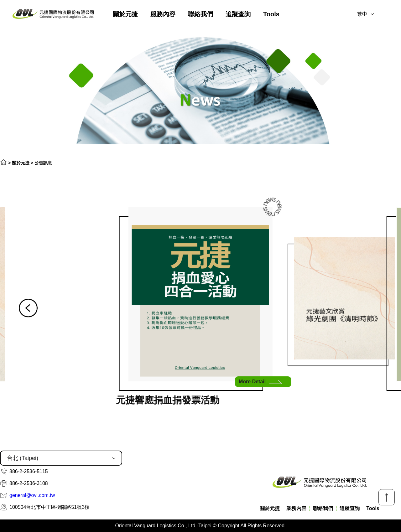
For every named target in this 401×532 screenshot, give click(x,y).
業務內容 (296, 508)
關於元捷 (125, 14)
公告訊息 (43, 163)
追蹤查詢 (238, 14)
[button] (28, 308)
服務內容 (163, 14)
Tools (271, 14)
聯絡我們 (200, 14)
